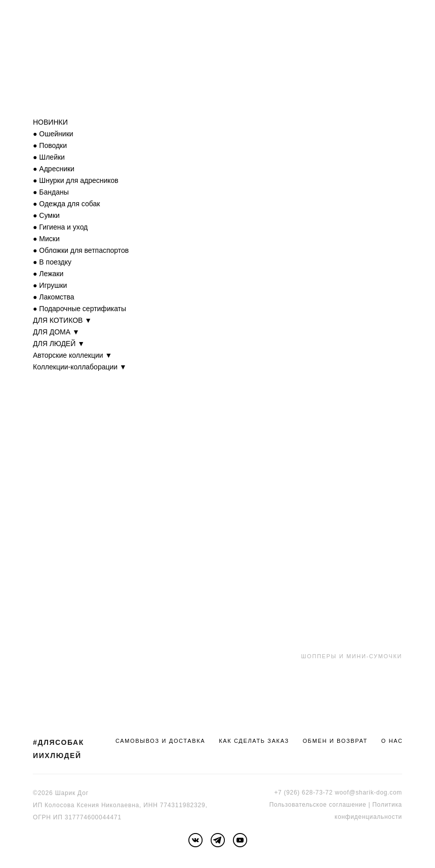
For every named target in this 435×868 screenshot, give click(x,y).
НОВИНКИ (50, 122)
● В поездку (52, 262)
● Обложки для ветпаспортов (81, 250)
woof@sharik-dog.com (368, 792)
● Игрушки (50, 285)
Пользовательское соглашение (318, 805)
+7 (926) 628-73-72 (303, 792)
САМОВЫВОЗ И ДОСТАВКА (160, 741)
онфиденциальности (370, 817)
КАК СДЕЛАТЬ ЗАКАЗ (254, 741)
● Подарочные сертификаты (80, 309)
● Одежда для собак (66, 204)
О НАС (392, 741)
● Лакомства (54, 297)
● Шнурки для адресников (76, 180)
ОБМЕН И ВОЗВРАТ (335, 741)
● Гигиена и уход (60, 227)
